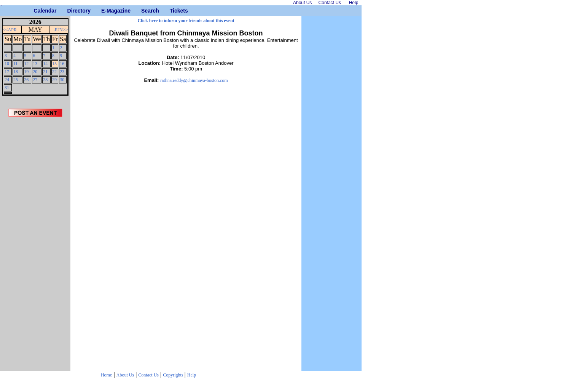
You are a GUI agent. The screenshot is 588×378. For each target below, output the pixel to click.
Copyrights (174, 375)
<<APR (10, 30)
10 (7, 64)
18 (16, 72)
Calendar (37, 11)
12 (26, 64)
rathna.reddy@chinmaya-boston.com (194, 80)
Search (144, 11)
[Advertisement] (35, 247)
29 (54, 80)
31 (7, 88)
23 (62, 72)
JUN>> (61, 30)
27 (35, 80)
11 (16, 64)
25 (16, 80)
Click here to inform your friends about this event (186, 21)
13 (35, 64)
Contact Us (148, 375)
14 (45, 64)
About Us (125, 375)
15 (54, 64)
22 (54, 72)
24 (7, 80)
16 (62, 64)
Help (192, 375)
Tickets (173, 11)
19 (26, 72)
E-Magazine (104, 11)
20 (35, 72)
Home (106, 375)
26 (26, 80)
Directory (70, 11)
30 (62, 80)
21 (45, 72)
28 (45, 80)
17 (7, 72)
